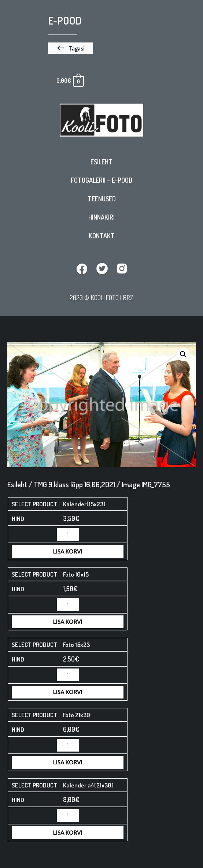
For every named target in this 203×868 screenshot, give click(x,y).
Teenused (102, 199)
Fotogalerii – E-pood (101, 180)
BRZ (128, 297)
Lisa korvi (68, 551)
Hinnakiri (101, 217)
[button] (71, 48)
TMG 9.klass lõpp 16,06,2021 (74, 484)
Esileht (101, 162)
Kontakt (102, 236)
